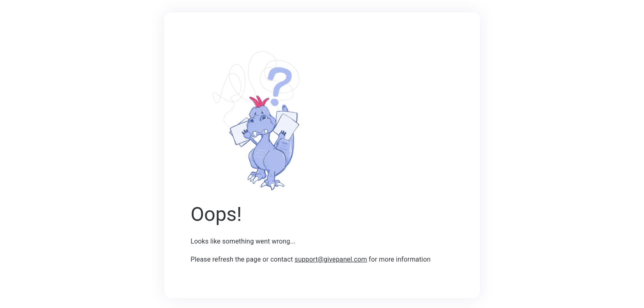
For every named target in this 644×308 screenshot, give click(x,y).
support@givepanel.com (331, 259)
